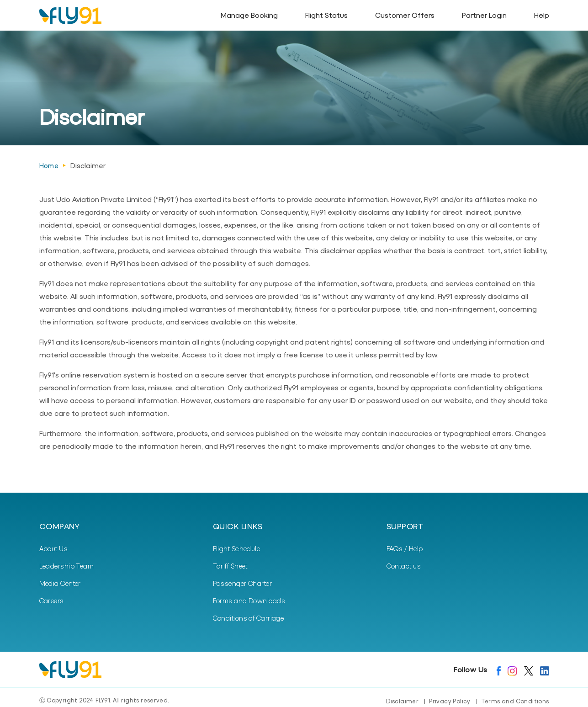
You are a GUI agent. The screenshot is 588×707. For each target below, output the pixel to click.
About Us (54, 548)
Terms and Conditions (515, 701)
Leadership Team (67, 566)
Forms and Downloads (249, 601)
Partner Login (484, 15)
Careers (52, 601)
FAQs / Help (405, 548)
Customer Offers (405, 15)
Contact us (404, 566)
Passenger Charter (243, 583)
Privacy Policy (450, 701)
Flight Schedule (237, 548)
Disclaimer (402, 701)
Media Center (60, 583)
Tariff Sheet (230, 566)
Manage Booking (249, 15)
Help (542, 15)
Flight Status (326, 15)
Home (49, 165)
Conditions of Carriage (249, 618)
